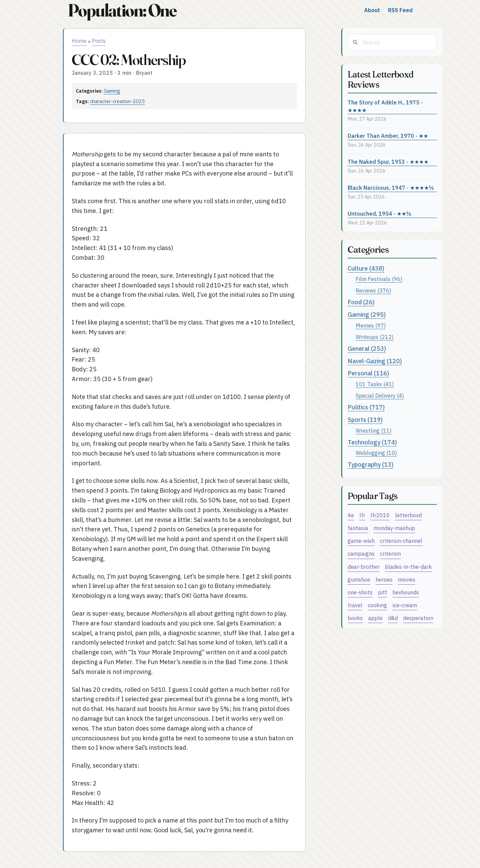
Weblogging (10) (376, 453)
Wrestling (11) (374, 430)
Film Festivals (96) (379, 279)
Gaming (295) (367, 315)
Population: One (122, 10)
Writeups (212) (375, 337)
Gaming (112, 91)
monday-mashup (394, 528)
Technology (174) (372, 442)
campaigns (361, 553)
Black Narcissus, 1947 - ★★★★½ (391, 188)
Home (79, 41)
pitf (382, 592)
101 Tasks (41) (375, 384)
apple (375, 618)
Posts (99, 41)
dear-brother (364, 567)
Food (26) (361, 302)
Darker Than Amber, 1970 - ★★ (388, 136)
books (355, 618)
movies (407, 579)
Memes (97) (371, 325)
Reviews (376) (373, 290)
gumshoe (359, 579)
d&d (393, 618)
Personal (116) (368, 373)
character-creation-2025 (117, 101)
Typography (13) (371, 464)
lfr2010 (380, 515)
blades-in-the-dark (408, 567)
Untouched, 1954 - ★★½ (379, 213)
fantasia (358, 528)
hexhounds (406, 592)
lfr (362, 515)
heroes (384, 579)
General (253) (367, 349)
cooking (377, 605)
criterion (390, 553)
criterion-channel (401, 541)
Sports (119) (365, 420)
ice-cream (405, 605)
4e (351, 515)
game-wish (361, 541)
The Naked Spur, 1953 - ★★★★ (388, 162)
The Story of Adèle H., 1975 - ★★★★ (385, 106)
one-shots (360, 592)
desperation (418, 618)
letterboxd (408, 515)
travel (355, 605)
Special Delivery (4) (380, 395)
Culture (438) (366, 268)
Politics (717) (366, 407)
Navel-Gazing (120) (375, 361)
